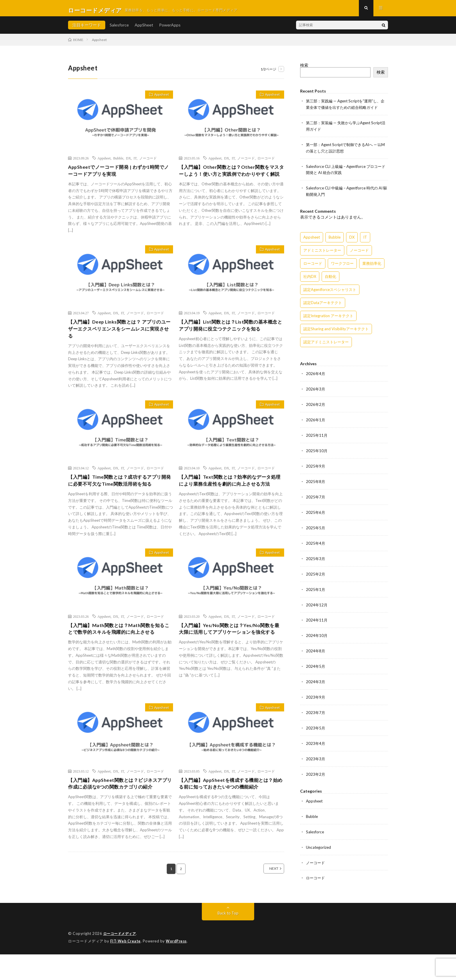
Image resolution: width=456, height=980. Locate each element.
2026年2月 (316, 405)
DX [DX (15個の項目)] (352, 239)
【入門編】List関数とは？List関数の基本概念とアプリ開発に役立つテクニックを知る (231, 333)
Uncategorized (319, 840)
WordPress (178, 967)
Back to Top (228, 939)
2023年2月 (316, 768)
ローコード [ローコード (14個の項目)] (313, 265)
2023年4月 (316, 738)
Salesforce (119, 29)
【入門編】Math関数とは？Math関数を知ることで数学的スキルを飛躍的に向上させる (119, 652)
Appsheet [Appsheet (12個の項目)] (312, 239)
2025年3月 (316, 556)
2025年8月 (316, 481)
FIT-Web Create (126, 967)
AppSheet (144, 29)
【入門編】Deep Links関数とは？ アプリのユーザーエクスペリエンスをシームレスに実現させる (120, 337)
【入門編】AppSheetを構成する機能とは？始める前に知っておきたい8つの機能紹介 (229, 816)
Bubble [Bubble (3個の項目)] (335, 239)
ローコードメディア (121, 960)
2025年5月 (316, 526)
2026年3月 (316, 390)
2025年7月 (316, 496)
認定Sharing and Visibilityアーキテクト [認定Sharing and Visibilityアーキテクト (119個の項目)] (336, 330)
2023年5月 (316, 723)
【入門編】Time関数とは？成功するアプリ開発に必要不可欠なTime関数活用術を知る (120, 490)
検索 (304, 69)
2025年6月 (316, 511)
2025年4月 (316, 541)
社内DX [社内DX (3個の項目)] (310, 278)
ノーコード (148, 162)
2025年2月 (316, 572)
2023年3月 (316, 753)
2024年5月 (316, 662)
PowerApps (170, 29)
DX (128, 162)
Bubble (118, 162)
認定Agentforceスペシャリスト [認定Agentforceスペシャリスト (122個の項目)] (330, 291)
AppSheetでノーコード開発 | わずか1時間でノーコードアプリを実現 (119, 175)
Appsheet (159, 100)
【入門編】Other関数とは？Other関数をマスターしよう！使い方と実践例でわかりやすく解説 (230, 179)
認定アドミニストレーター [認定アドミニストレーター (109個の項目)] (326, 343)
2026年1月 (316, 420)
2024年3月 (316, 678)
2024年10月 (317, 632)
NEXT (267, 906)
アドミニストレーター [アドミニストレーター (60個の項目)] (322, 252)
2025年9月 (316, 466)
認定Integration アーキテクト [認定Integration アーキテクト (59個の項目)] (328, 317)
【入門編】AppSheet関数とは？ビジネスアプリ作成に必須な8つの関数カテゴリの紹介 (118, 816)
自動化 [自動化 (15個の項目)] (331, 278)
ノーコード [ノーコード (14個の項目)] (359, 252)
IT (135, 162)
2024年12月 (317, 602)
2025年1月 (316, 587)
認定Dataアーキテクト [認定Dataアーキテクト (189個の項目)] (323, 304)
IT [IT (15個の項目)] (365, 239)
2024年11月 (317, 617)
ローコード (266, 162)
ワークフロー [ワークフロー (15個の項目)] (342, 265)
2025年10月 (317, 451)
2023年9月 (316, 693)
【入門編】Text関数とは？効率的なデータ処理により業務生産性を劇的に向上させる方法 (230, 494)
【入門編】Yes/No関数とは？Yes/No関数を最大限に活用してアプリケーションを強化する (230, 652)
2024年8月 (316, 647)
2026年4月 (316, 375)
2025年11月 (317, 435)
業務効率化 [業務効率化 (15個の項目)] (372, 265)
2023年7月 (316, 708)
